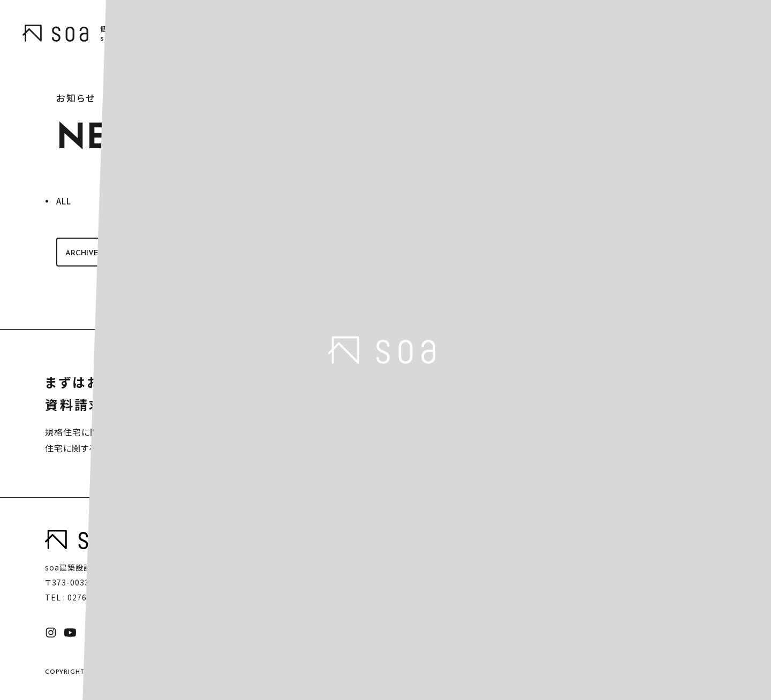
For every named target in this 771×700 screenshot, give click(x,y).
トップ (441, 538)
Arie (531, 594)
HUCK (535, 577)
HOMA (536, 560)
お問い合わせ (701, 560)
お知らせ (692, 538)
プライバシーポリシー (219, 633)
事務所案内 (613, 583)
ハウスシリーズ (537, 538)
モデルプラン (615, 538)
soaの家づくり (457, 560)
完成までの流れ (620, 560)
